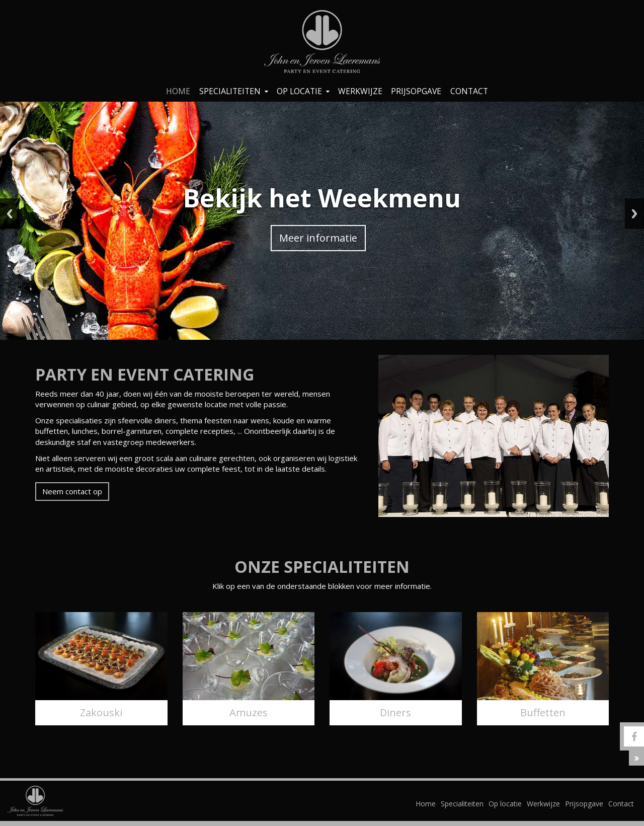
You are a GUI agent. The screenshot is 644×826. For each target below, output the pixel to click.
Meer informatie (318, 238)
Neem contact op (72, 491)
